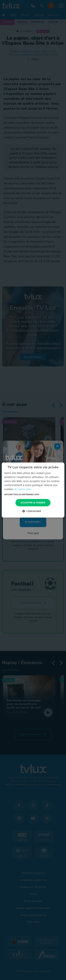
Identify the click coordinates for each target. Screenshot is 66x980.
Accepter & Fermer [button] (33, 503)
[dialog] (33, 490)
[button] (33, 494)
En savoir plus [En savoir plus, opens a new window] (23, 489)
